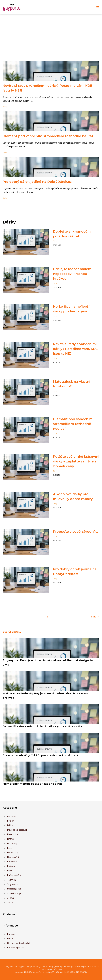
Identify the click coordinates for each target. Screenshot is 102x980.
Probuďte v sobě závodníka (76, 532)
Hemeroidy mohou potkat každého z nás (33, 784)
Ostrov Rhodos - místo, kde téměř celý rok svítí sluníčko (43, 726)
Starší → (95, 617)
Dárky (5, 107)
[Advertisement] (51, 34)
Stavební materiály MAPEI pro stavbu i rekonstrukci (40, 755)
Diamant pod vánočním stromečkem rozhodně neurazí (49, 136)
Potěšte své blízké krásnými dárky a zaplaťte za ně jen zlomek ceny (76, 461)
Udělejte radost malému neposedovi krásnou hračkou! (73, 274)
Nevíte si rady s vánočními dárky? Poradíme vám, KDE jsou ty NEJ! (75, 349)
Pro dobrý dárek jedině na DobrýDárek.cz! (38, 182)
